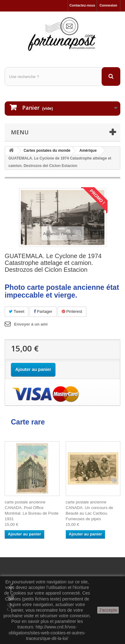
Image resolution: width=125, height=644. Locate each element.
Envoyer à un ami (31, 324)
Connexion (108, 5)
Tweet (17, 311)
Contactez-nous (82, 5)
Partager (43, 311)
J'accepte (108, 610)
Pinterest (72, 311)
